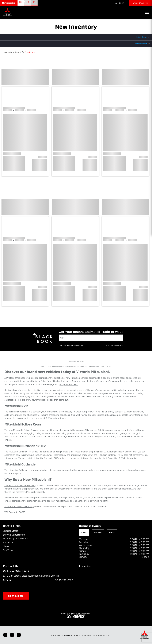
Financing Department (16, 538)
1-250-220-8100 (64, 580)
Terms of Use (90, 635)
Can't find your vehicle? (115, 345)
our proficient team (69, 384)
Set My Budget (141, 44)
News (6, 546)
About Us (8, 542)
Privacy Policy (103, 635)
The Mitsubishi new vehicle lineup (20, 485)
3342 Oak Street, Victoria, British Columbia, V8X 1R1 (33, 576)
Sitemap (78, 635)
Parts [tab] (112, 533)
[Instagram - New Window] (19, 635)
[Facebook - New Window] (5, 635)
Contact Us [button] (16, 596)
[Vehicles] (91, 338)
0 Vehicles (30, 52)
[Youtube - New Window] (12, 635)
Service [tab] (98, 533)
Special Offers (11, 531)
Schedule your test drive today (19, 506)
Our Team (8, 550)
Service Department (14, 535)
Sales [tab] (84, 533)
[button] (9, 3)
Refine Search (142, 37)
